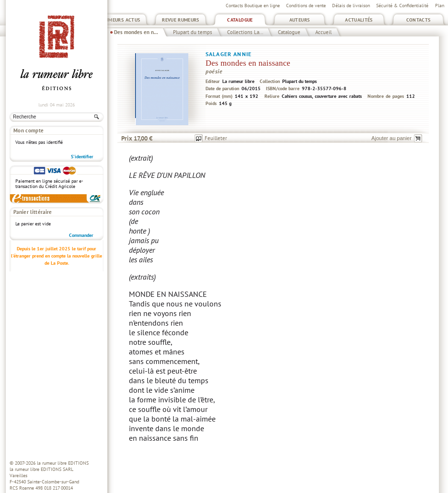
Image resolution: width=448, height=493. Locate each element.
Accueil (323, 32)
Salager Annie (229, 54)
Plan (440, 6)
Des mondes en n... (136, 32)
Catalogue (240, 20)
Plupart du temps (193, 32)
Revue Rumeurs (181, 20)
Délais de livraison (351, 6)
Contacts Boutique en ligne (253, 6)
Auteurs (300, 20)
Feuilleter (216, 138)
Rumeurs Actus (121, 20)
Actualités (359, 20)
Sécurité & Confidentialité (402, 6)
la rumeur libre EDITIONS (63, 463)
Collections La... (245, 32)
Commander (81, 235)
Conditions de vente (306, 6)
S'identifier (82, 157)
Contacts (419, 20)
